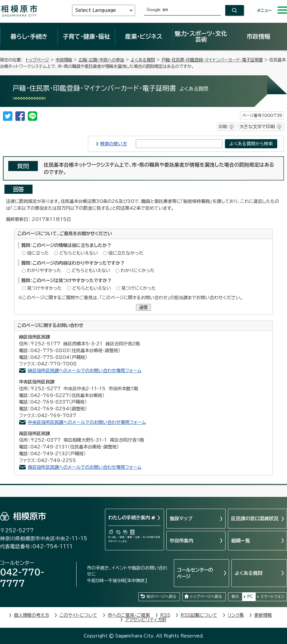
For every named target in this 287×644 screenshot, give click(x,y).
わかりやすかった (44, 270)
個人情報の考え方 (31, 615)
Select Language (95, 10)
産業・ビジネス (144, 36)
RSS (165, 615)
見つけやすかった (44, 288)
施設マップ (181, 518)
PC (250, 597)
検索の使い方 (113, 144)
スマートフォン (272, 597)
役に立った (38, 253)
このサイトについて (78, 615)
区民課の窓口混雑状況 (255, 518)
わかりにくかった (138, 270)
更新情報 (263, 615)
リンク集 (236, 615)
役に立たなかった (126, 253)
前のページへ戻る (161, 597)
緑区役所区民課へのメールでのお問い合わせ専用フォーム (85, 371)
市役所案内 (181, 541)
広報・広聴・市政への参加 (101, 60)
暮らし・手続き (29, 36)
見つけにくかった (138, 288)
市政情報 (258, 36)
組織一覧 (241, 541)
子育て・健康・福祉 (86, 36)
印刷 (223, 127)
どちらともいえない (78, 253)
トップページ (37, 60)
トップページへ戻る (206, 597)
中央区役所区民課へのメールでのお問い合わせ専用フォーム (87, 422)
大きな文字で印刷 (257, 127)
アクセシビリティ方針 (146, 620)
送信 (143, 307)
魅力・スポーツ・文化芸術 (201, 36)
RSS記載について (199, 615)
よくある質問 (143, 60)
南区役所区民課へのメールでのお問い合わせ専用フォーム (85, 467)
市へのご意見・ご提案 (129, 615)
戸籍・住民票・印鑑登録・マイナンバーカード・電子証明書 (212, 60)
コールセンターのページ (195, 573)
